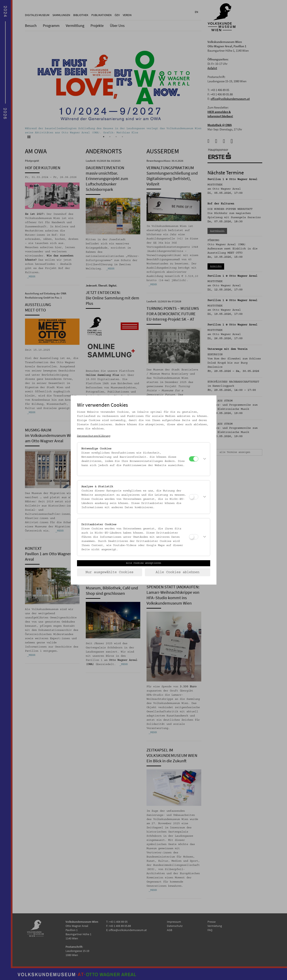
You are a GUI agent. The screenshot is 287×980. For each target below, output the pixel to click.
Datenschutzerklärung (94, 436)
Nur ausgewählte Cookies (109, 572)
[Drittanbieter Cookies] (194, 537)
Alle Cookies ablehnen (178, 572)
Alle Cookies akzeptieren (144, 563)
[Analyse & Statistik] (194, 497)
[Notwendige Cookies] (194, 459)
